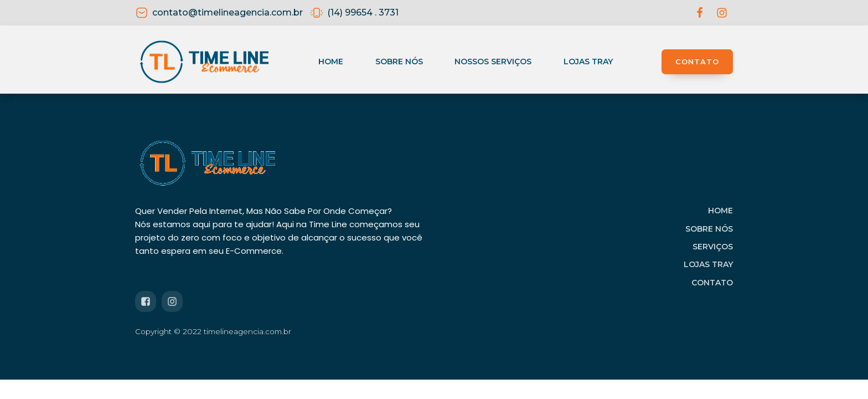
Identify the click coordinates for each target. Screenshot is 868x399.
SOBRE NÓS (709, 229)
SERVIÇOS (713, 247)
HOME (720, 211)
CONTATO (697, 62)
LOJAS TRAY (708, 264)
